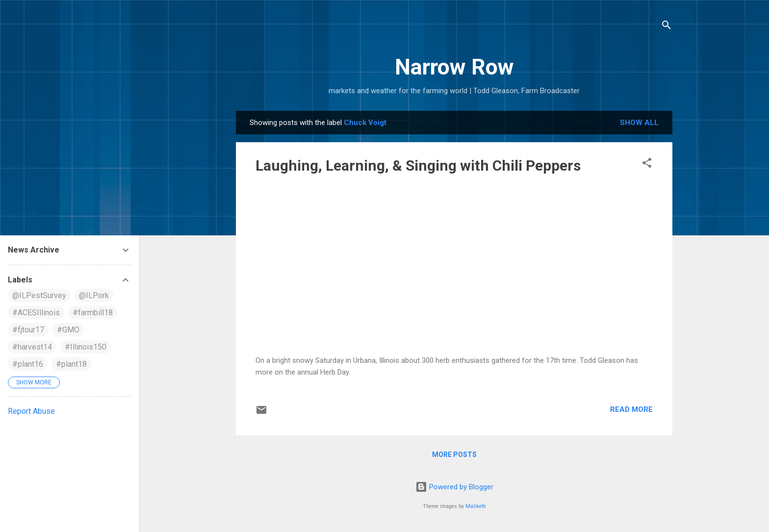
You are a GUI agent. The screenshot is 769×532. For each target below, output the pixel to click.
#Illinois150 (86, 347)
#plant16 (28, 364)
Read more (631, 409)
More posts (454, 455)
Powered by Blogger (454, 487)
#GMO (68, 330)
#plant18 (71, 364)
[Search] (666, 27)
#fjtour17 (28, 330)
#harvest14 (32, 347)
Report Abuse (31, 411)
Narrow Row (454, 67)
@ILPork (94, 295)
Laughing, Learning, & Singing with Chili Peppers (418, 165)
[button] (647, 165)
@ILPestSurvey (39, 295)
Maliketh (476, 506)
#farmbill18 (93, 313)
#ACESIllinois (36, 313)
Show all (639, 123)
